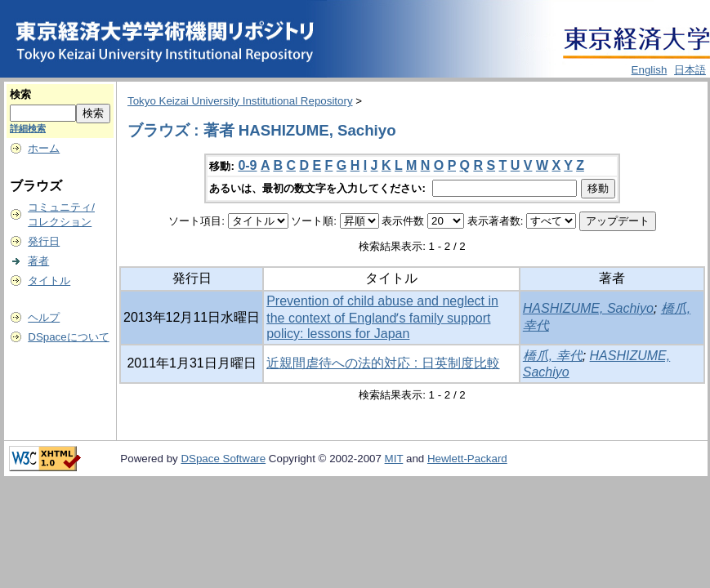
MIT (394, 459)
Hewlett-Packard (467, 459)
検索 (20, 94)
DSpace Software (223, 459)
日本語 (690, 70)
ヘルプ (44, 317)
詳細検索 (28, 128)
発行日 (44, 241)
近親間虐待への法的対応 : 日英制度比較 (383, 363)
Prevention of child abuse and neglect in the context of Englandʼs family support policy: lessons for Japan (382, 317)
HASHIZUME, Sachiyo (588, 308)
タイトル (49, 281)
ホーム (44, 148)
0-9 (247, 165)
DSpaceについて (68, 337)
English (650, 70)
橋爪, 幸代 (553, 356)
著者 (38, 261)
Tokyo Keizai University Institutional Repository (240, 101)
